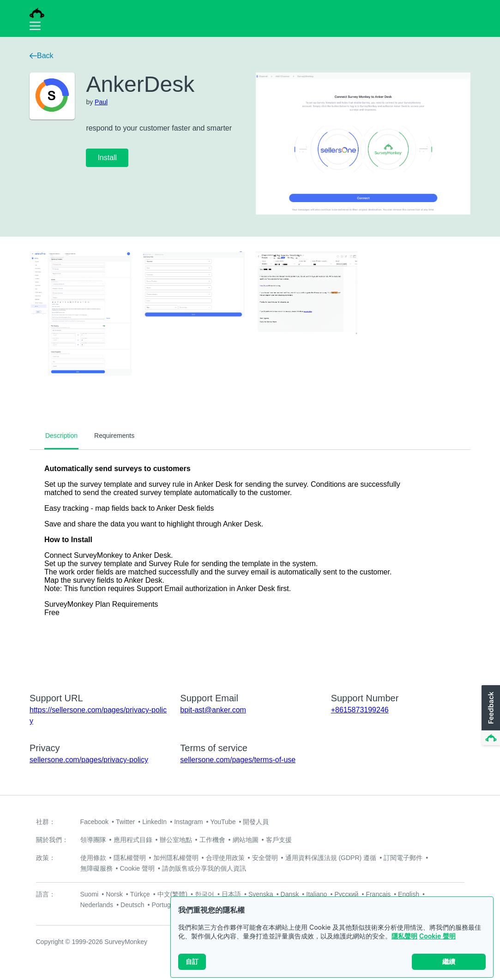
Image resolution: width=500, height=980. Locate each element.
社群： (46, 822)
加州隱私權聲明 (176, 858)
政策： (46, 858)
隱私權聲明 (130, 858)
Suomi (90, 894)
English (409, 894)
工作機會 (212, 840)
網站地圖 (246, 840)
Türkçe (140, 894)
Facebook (94, 822)
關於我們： (52, 840)
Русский (346, 894)
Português (166, 905)
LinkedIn (154, 822)
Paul (101, 102)
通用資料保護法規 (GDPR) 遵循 (331, 858)
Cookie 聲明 (437, 936)
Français (378, 894)
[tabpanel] (250, 565)
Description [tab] (61, 436)
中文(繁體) (172, 894)
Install (107, 158)
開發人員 (256, 822)
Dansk (290, 894)
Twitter (125, 822)
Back (42, 56)
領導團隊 (93, 840)
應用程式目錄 (133, 840)
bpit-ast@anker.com (213, 710)
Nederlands (97, 905)
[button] (490, 716)
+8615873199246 (360, 710)
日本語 (231, 894)
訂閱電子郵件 (403, 858)
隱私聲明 (404, 936)
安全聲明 (265, 858)
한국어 (205, 894)
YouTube (223, 822)
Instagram (188, 822)
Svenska (261, 894)
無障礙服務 (96, 868)
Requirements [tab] (114, 436)
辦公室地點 (176, 840)
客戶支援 (279, 840)
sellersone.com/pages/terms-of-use (238, 760)
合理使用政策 (225, 858)
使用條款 (93, 858)
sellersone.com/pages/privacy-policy (89, 760)
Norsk (114, 894)
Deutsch (132, 905)
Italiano (316, 894)
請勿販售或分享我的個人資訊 (204, 868)
